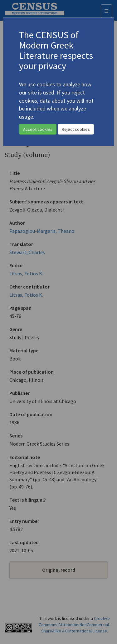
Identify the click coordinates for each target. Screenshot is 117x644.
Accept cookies (38, 129)
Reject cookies (76, 129)
